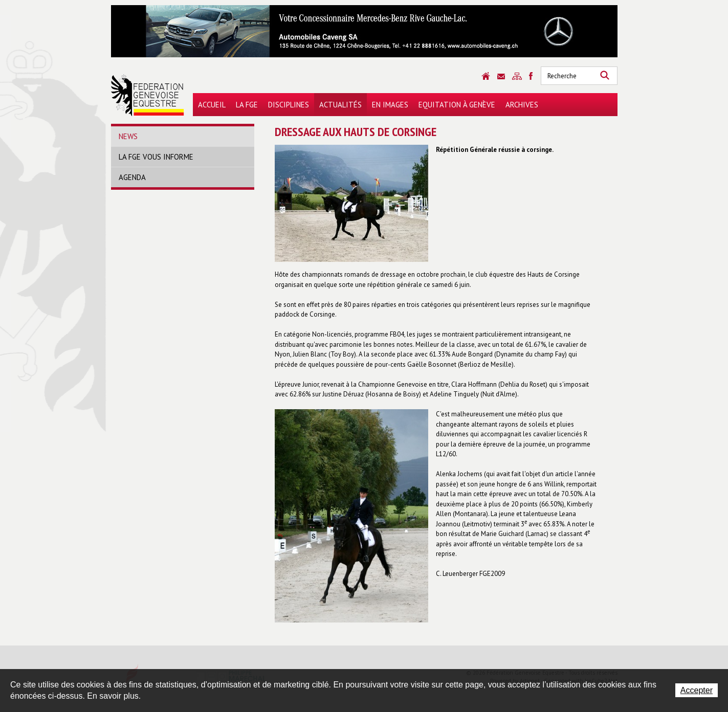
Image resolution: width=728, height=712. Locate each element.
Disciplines (289, 105)
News (128, 136)
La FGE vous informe (156, 157)
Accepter (697, 690)
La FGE (247, 105)
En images (390, 105)
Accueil (212, 105)
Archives (522, 105)
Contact (501, 76)
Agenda (132, 177)
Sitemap (517, 76)
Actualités (340, 105)
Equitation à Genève (457, 105)
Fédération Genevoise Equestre (148, 95)
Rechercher (605, 76)
